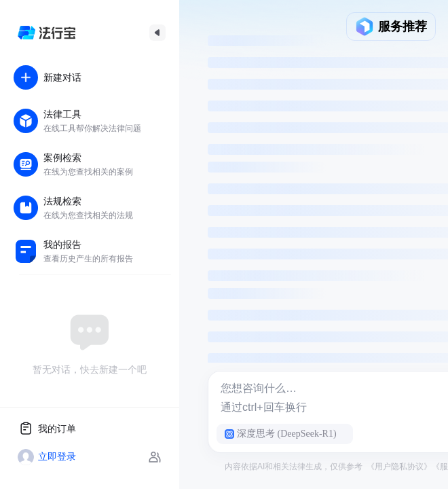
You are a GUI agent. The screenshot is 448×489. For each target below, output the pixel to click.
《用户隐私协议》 (399, 467)
